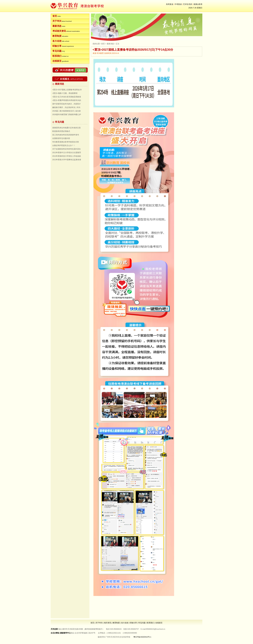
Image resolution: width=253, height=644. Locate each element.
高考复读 (170, 4)
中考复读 (178, 4)
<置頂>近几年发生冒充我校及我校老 (67, 97)
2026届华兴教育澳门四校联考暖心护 (67, 114)
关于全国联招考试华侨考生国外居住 (66, 149)
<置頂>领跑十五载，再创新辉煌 (65, 93)
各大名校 (57, 41)
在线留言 (57, 61)
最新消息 (57, 26)
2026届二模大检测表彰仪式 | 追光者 (66, 111)
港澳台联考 (198, 4)
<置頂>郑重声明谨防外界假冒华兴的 (67, 100)
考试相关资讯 (59, 31)
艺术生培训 (188, 4)
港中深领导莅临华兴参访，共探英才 (66, 104)
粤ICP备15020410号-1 (142, 637)
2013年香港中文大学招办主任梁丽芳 (67, 152)
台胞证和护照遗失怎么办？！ (64, 145)
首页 (55, 16)
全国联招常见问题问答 (61, 138)
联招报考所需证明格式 (61, 131)
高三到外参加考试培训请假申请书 (66, 135)
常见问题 (57, 51)
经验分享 (57, 46)
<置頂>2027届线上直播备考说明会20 (67, 90)
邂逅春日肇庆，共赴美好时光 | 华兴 (66, 107)
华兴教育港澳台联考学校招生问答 (66, 142)
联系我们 (57, 56)
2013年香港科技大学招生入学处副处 (67, 156)
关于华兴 (57, 21)
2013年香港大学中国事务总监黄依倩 (67, 160)
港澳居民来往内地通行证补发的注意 (66, 128)
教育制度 (57, 36)
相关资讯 (108, 623)
